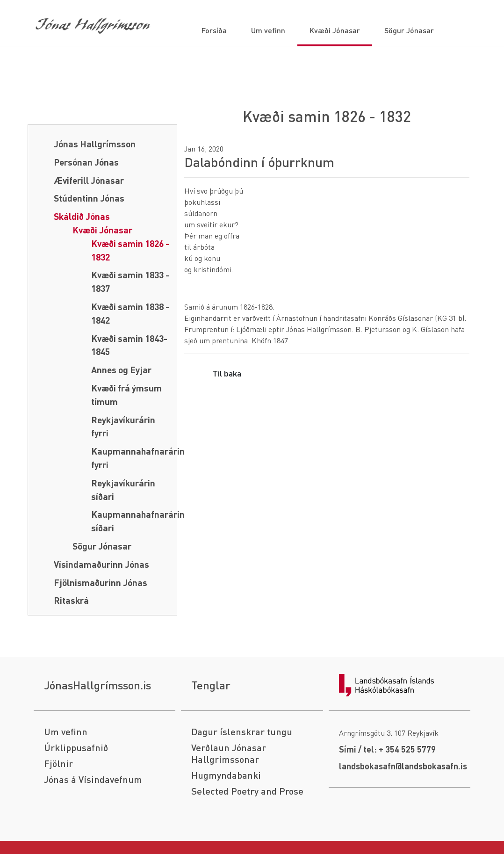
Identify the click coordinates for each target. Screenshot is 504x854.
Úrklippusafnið (76, 748)
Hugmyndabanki (226, 775)
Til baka (227, 373)
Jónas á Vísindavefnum (93, 779)
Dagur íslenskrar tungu (242, 732)
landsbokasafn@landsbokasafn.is (403, 766)
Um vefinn (66, 732)
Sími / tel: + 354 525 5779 (387, 749)
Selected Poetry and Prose (247, 791)
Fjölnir (58, 764)
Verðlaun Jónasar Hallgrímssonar (229, 753)
